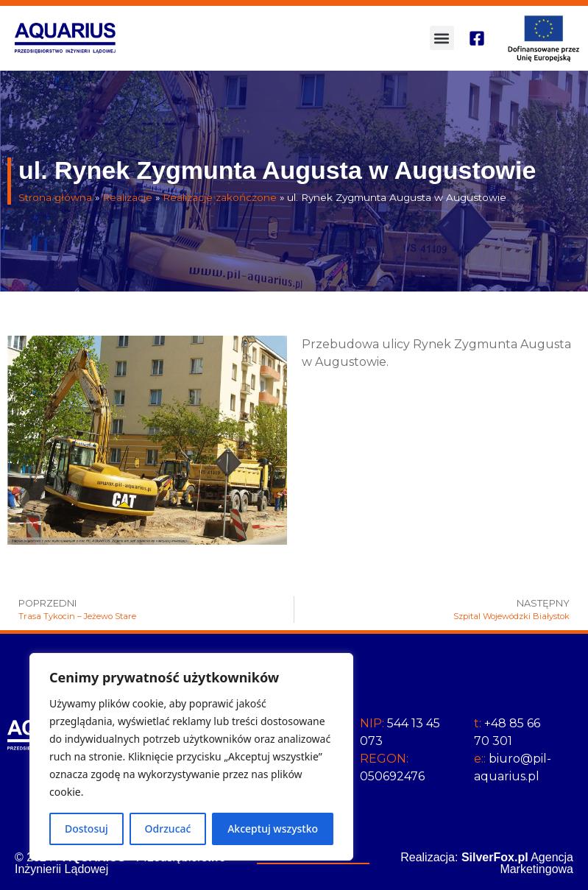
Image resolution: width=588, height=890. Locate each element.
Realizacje (127, 197)
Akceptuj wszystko (273, 829)
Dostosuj (86, 829)
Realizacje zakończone (220, 197)
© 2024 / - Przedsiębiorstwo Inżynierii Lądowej (120, 863)
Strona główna (55, 197)
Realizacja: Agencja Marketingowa (487, 863)
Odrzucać (168, 829)
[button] (442, 38)
